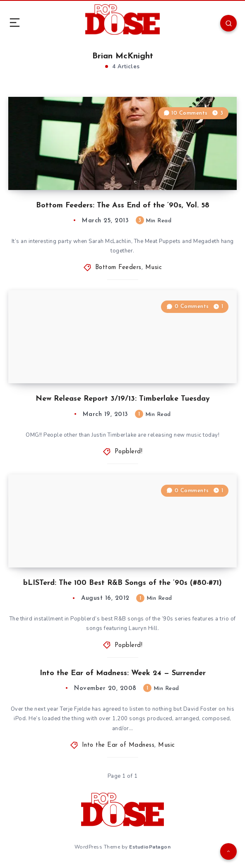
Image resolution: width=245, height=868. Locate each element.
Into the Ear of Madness (118, 745)
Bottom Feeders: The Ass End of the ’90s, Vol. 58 (123, 206)
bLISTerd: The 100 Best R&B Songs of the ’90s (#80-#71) (122, 583)
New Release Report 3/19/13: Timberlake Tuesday (123, 399)
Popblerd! (129, 452)
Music (154, 268)
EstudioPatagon (150, 847)
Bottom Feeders (118, 268)
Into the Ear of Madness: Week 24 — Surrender (123, 673)
